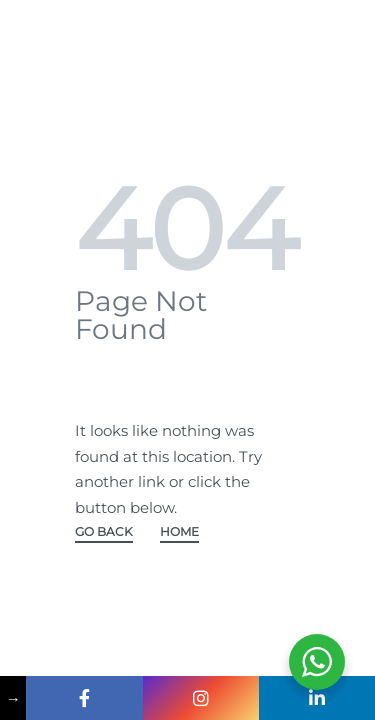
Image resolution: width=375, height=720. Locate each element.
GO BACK (104, 532)
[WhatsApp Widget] (317, 662)
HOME (179, 532)
